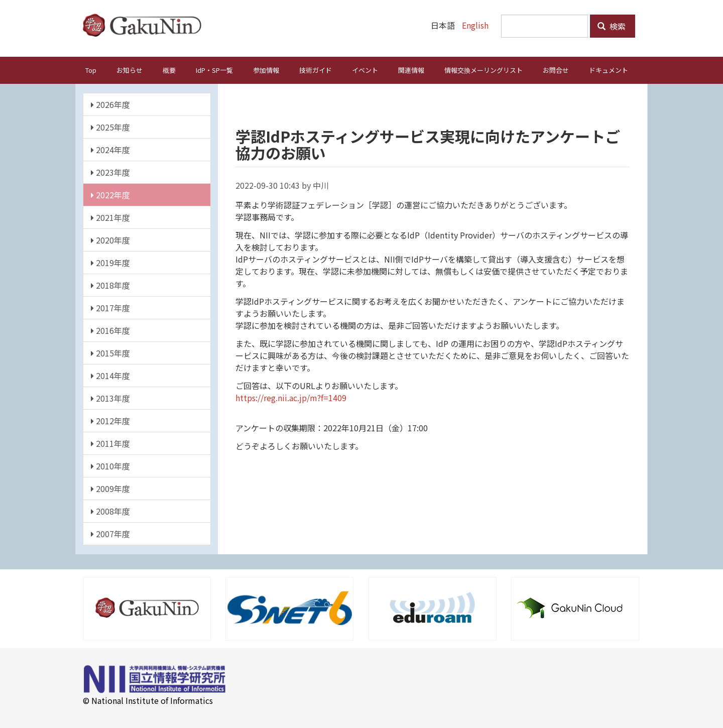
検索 (612, 26)
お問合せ (556, 70)
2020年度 (110, 239)
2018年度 (110, 285)
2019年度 (110, 262)
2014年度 (110, 375)
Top (91, 70)
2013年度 (110, 398)
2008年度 (110, 511)
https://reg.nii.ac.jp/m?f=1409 (291, 397)
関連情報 (411, 70)
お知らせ (130, 70)
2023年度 (110, 172)
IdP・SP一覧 (214, 70)
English (475, 25)
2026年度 (110, 104)
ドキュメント (609, 70)
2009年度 (110, 488)
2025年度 (110, 127)
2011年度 (110, 443)
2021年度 (110, 217)
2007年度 (110, 533)
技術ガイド (316, 70)
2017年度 (110, 307)
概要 (169, 70)
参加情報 (266, 70)
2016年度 (110, 330)
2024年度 (110, 149)
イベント (365, 70)
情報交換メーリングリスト (484, 70)
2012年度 (110, 420)
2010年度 (110, 465)
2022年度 (110, 194)
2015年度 (110, 352)
